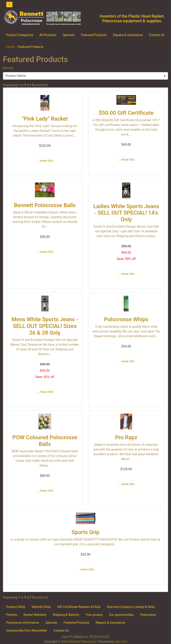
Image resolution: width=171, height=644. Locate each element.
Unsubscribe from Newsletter (27, 631)
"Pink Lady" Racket (45, 119)
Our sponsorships (121, 615)
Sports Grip (86, 532)
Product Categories (20, 35)
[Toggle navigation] (9, 5)
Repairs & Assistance (128, 35)
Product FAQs (16, 607)
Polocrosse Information (23, 623)
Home (10, 47)
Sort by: (8, 68)
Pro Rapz (126, 437)
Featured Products (94, 35)
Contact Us (157, 35)
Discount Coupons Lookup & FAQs (131, 607)
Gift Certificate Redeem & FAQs (79, 607)
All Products (48, 35)
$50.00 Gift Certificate (126, 113)
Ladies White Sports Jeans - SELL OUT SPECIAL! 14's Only (126, 213)
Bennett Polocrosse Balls (45, 205)
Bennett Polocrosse (83, 642)
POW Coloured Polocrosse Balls (45, 441)
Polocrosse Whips (126, 319)
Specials (69, 35)
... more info (45, 161)
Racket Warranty (35, 615)
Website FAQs (41, 607)
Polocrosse (148, 615)
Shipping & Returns (66, 615)
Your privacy (94, 615)
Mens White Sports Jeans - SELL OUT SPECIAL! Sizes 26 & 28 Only (45, 326)
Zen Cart (121, 642)
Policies (12, 615)
